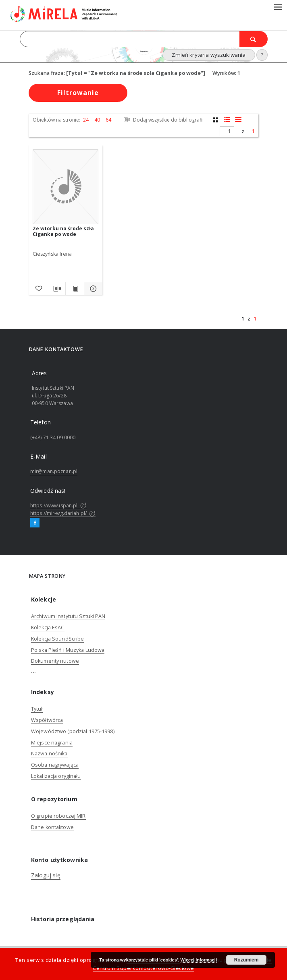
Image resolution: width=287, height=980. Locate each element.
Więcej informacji (199, 960)
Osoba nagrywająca (55, 765)
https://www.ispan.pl (58, 506)
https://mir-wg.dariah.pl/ (63, 513)
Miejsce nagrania (52, 743)
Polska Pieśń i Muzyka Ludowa (68, 650)
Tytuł (37, 709)
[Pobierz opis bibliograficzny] (56, 289)
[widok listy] (238, 120)
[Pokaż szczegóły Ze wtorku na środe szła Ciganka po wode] (92, 289)
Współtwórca (47, 720)
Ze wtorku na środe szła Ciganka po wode (63, 231)
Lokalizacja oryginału (56, 776)
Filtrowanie (78, 93)
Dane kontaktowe (52, 827)
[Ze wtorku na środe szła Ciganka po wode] (66, 187)
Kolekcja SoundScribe (57, 639)
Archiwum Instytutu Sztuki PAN (68, 616)
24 (86, 120)
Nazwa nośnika (49, 754)
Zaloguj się (46, 875)
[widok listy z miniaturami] (227, 120)
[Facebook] (35, 523)
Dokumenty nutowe (55, 661)
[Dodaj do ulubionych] (38, 289)
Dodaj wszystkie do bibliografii (163, 120)
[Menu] (278, 6)
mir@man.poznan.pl (54, 471)
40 (97, 120)
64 (108, 120)
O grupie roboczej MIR (58, 816)
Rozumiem (246, 960)
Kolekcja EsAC (48, 627)
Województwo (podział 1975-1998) (73, 731)
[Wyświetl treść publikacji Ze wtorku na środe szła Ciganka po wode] (75, 289)
